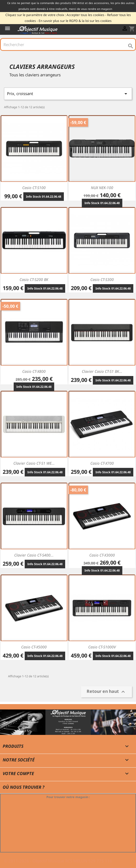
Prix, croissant (68, 94)
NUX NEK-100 (102, 188)
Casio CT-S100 (34, 188)
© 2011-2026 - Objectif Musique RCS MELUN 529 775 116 (58, 861)
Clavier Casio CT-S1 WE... (34, 463)
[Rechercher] (68, 44)
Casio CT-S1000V (102, 647)
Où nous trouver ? (23, 787)
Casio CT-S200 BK (34, 279)
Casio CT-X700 (102, 463)
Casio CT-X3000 (102, 555)
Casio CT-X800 (34, 371)
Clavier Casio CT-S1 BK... (102, 371)
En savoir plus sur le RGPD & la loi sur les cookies (75, 21)
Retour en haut (106, 692)
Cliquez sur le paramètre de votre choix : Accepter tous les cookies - (56, 15)
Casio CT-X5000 (34, 647)
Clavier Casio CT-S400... (34, 555)
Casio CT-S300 (102, 279)
